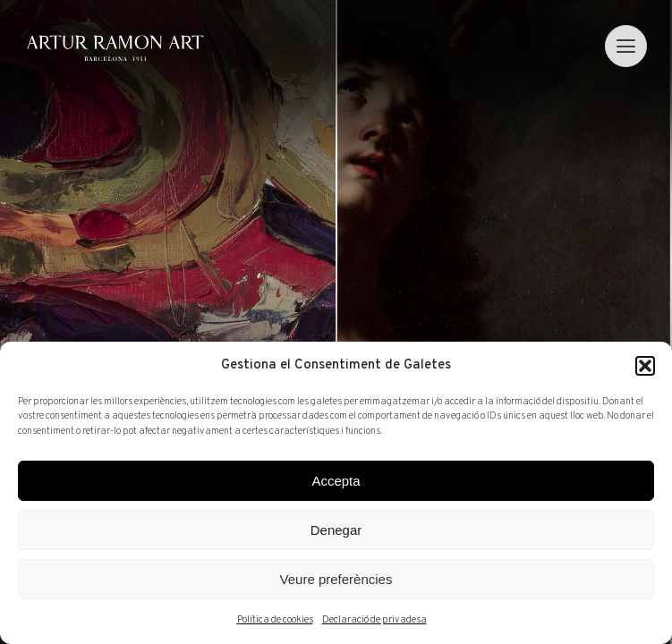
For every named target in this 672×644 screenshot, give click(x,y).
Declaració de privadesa (374, 620)
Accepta (336, 481)
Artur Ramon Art (115, 48)
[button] (645, 366)
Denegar (336, 530)
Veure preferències (336, 579)
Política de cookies (275, 620)
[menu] (626, 46)
